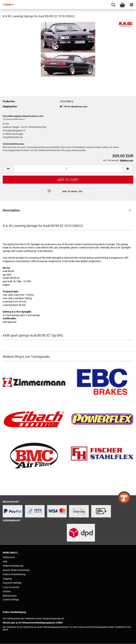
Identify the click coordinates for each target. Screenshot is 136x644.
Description (11, 210)
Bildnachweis (10, 596)
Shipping (7, 579)
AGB (5, 562)
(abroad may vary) (79, 107)
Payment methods (12, 583)
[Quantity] (68, 169)
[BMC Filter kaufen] (34, 456)
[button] (8, 169)
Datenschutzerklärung (14, 574)
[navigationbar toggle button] (131, 5)
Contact (7, 591)
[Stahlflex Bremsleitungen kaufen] (102, 456)
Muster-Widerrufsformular (16, 570)
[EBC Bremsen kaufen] (102, 383)
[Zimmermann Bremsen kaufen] (34, 383)
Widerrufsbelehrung (13, 566)
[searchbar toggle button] (113, 5)
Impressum (9, 557)
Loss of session (11, 587)
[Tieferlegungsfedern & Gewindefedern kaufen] (34, 419)
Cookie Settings (11, 600)
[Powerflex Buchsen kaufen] (102, 419)
